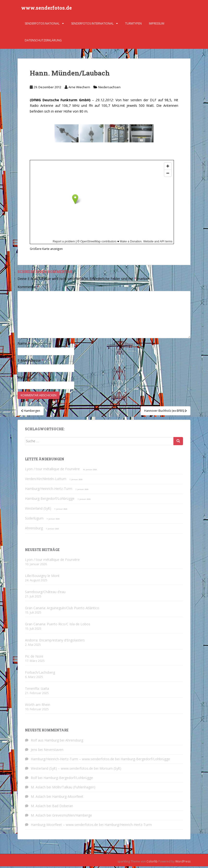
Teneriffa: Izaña (37, 690)
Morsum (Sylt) (110, 770)
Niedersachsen (109, 89)
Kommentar (28, 288)
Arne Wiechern (79, 89)
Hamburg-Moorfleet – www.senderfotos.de (64, 826)
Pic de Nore (34, 658)
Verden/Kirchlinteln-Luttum (46, 480)
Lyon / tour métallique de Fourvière (52, 471)
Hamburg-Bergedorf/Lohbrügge (50, 500)
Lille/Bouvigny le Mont (42, 577)
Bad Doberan (63, 808)
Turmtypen (133, 25)
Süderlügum (34, 520)
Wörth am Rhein (38, 706)
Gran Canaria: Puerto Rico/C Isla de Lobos (58, 626)
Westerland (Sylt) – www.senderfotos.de (62, 770)
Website (24, 379)
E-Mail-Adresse (31, 362)
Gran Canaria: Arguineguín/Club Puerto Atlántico (62, 610)
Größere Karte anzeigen (46, 250)
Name (24, 345)
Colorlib (152, 863)
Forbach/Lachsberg (40, 674)
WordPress (183, 863)
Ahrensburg (34, 530)
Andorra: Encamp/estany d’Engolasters (55, 642)
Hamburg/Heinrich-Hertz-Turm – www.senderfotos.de (72, 761)
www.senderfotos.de (46, 8)
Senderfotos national (42, 25)
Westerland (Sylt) (38, 510)
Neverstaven (54, 751)
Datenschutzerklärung (43, 42)
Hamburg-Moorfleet (68, 798)
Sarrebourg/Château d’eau (45, 593)
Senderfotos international (92, 25)
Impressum (157, 25)
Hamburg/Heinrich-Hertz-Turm (49, 490)
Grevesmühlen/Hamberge (72, 817)
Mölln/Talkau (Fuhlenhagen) (74, 789)
